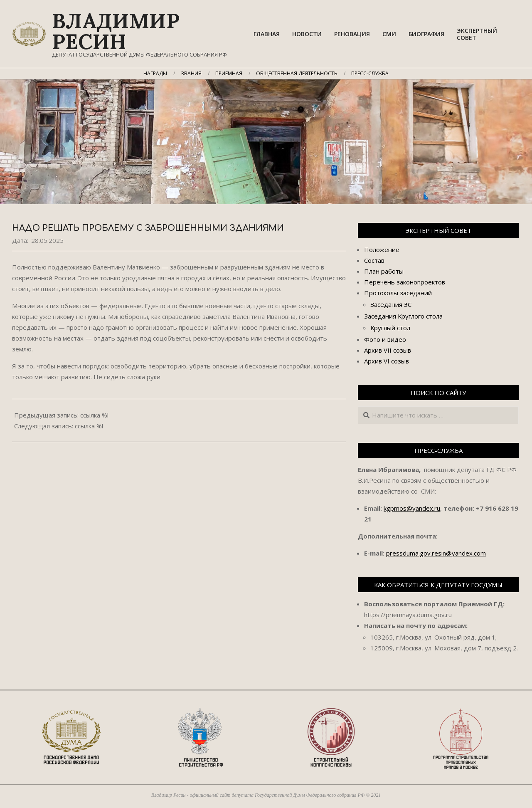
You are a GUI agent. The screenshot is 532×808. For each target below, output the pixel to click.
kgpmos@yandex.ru (412, 508)
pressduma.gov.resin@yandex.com (436, 553)
